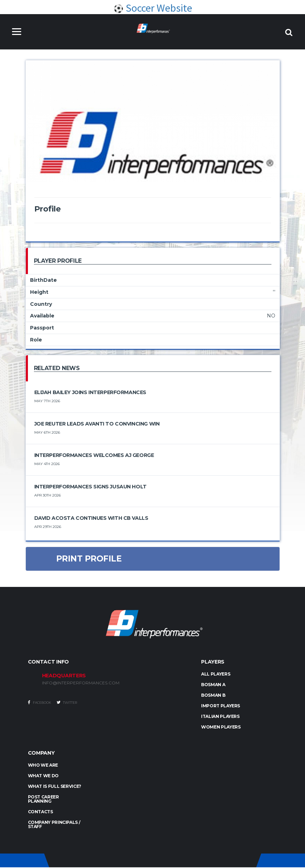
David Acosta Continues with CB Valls (91, 518)
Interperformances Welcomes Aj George (94, 456)
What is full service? (55, 787)
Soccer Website (153, 8)
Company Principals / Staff (54, 825)
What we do (43, 776)
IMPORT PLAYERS (221, 706)
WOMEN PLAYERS (221, 728)
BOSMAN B (213, 696)
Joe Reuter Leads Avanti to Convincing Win (97, 424)
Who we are (43, 766)
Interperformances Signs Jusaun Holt (90, 487)
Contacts (40, 812)
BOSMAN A (213, 685)
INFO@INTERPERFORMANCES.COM (81, 684)
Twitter (67, 703)
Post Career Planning (43, 800)
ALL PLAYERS (216, 675)
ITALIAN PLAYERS (220, 717)
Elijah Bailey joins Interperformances (90, 393)
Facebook (40, 703)
